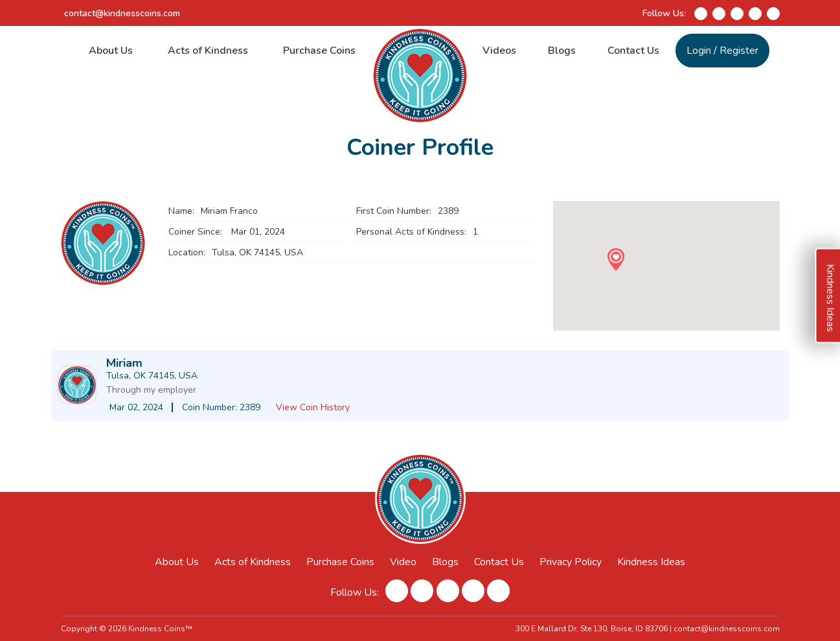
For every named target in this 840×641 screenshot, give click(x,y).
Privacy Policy (571, 562)
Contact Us (633, 51)
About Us (111, 51)
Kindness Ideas (652, 562)
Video (403, 562)
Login (699, 51)
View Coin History (313, 407)
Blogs (562, 51)
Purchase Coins (319, 51)
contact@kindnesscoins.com (122, 13)
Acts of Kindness (208, 51)
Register (739, 51)
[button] (616, 260)
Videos (499, 51)
